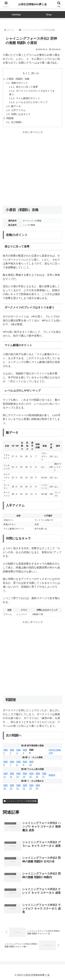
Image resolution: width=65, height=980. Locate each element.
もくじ (26, 73)
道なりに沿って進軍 (27, 87)
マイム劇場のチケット (28, 98)
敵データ (16, 106)
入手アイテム (18, 110)
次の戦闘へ (17, 122)
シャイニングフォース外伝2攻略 (20, 801)
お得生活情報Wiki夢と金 (33, 4)
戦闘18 (52, 775)
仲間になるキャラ (21, 114)
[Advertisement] (32, 168)
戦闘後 (10, 118)
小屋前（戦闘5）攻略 (18, 79)
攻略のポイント (20, 83)
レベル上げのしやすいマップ (32, 102)
